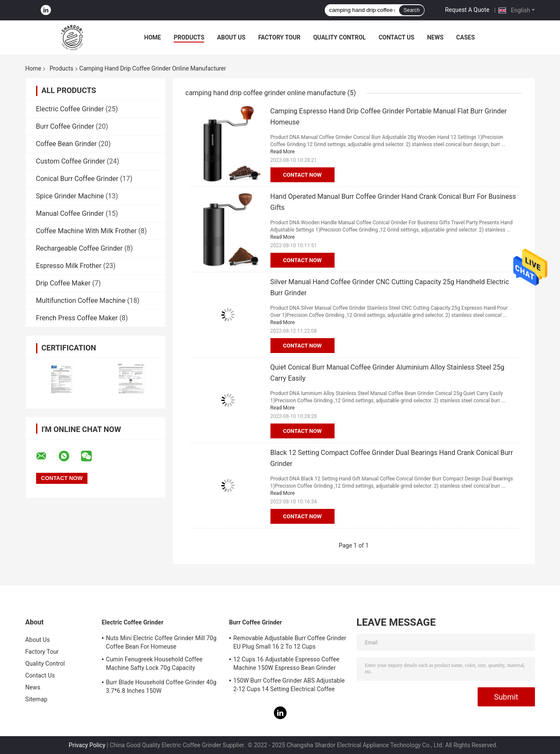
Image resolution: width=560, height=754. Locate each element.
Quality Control (340, 37)
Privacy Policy (87, 745)
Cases (466, 37)
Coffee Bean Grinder (66, 144)
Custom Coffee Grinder (71, 161)
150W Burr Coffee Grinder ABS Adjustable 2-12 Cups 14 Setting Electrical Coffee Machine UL (289, 686)
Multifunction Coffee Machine (81, 301)
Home (153, 37)
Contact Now (303, 175)
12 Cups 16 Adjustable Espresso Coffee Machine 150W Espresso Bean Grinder (287, 664)
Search (411, 10)
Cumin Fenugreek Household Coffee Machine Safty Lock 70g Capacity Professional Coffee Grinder (155, 665)
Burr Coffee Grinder (65, 126)
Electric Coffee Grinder (70, 109)
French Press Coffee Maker (77, 318)
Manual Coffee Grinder (70, 213)
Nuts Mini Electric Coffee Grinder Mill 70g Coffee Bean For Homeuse (162, 642)
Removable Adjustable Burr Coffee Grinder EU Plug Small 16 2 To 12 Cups (290, 642)
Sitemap (37, 699)
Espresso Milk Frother (69, 266)
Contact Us (397, 37)
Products (189, 37)
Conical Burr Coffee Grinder (77, 179)
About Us (231, 37)
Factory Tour (279, 37)
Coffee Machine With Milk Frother (86, 231)
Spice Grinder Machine (70, 196)
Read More (283, 152)
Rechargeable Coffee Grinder (79, 248)
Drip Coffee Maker (63, 283)
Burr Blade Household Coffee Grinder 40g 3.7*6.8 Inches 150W (161, 686)
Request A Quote (467, 10)
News (435, 37)
